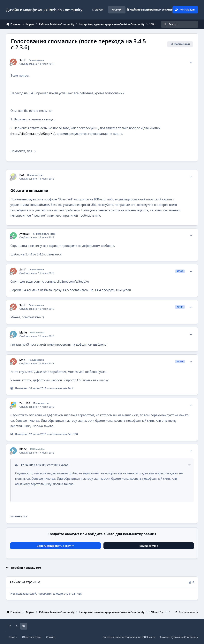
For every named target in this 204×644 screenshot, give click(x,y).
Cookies (51, 637)
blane (23, 333)
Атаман (25, 234)
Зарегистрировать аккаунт (55, 546)
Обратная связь (32, 637)
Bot (22, 175)
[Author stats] (191, 62)
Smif (22, 60)
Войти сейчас (149, 546)
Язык (13, 637)
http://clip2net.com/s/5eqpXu (33, 134)
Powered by (179, 637)
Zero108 (25, 403)
